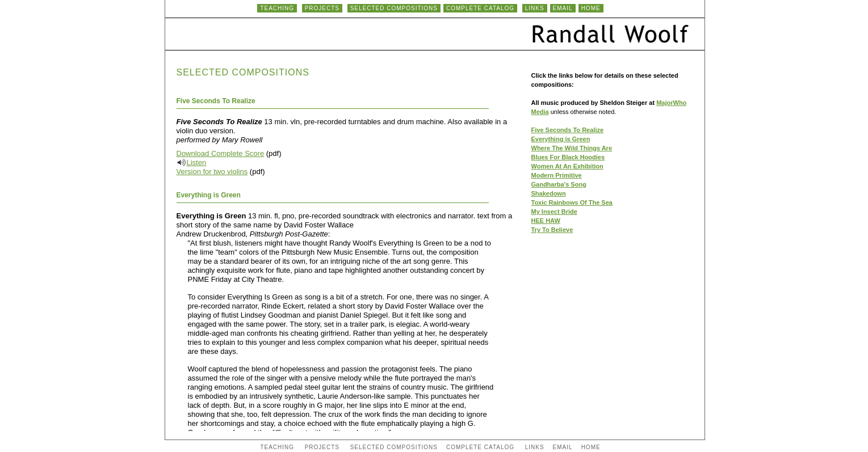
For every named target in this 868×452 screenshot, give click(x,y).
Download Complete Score (221, 153)
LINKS (535, 8)
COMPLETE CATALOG (480, 8)
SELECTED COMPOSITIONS (394, 8)
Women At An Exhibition (567, 166)
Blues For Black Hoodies (568, 157)
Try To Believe (552, 230)
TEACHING (277, 8)
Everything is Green (561, 139)
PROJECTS (322, 8)
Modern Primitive (557, 175)
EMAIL (563, 8)
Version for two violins (212, 172)
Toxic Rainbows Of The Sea (572, 202)
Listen (197, 162)
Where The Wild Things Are (572, 148)
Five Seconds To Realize (568, 130)
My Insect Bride (554, 212)
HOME (591, 8)
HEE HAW (546, 221)
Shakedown (549, 193)
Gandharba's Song (559, 184)
